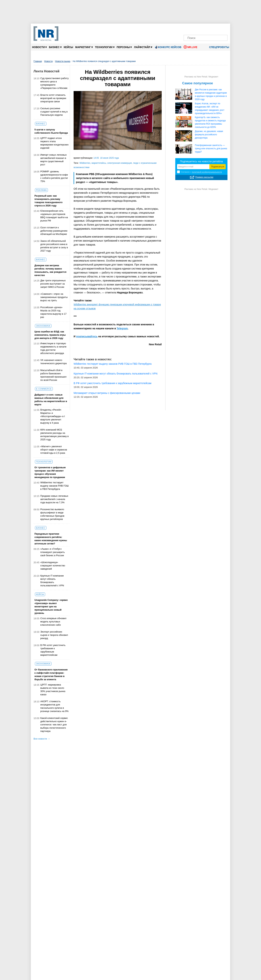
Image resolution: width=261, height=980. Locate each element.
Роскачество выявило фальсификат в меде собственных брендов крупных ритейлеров (52, 514)
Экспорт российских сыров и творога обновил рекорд (54, 635)
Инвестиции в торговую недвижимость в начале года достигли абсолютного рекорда (53, 348)
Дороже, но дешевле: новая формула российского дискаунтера (209, 135)
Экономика (43, 326)
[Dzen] (205, 29)
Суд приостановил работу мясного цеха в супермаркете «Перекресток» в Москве (55, 83)
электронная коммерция (120, 163)
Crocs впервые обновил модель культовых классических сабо (53, 622)
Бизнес (55, 47)
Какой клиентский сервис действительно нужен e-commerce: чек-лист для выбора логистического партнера (54, 725)
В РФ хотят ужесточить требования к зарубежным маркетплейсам (53, 650)
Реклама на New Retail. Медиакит (201, 77)
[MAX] (199, 29)
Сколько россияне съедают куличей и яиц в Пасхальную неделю (54, 112)
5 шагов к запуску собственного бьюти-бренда (51, 131)
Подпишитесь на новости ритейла (201, 161)
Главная (38, 61)
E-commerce (44, 389)
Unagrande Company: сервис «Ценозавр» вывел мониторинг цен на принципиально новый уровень (51, 607)
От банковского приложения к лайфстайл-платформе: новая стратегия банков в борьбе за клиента (51, 675)
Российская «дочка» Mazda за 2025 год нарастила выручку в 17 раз (54, 312)
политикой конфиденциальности (207, 172)
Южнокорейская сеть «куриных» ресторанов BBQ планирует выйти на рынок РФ (54, 216)
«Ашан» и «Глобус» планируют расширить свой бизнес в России (53, 552)
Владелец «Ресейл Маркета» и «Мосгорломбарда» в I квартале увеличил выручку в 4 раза (53, 416)
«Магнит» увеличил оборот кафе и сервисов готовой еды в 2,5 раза (54, 450)
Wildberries (85, 163)
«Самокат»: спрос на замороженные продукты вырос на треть (54, 297)
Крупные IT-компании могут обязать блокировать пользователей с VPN (52, 581)
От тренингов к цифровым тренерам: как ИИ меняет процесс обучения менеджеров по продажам (50, 472)
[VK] (193, 29)
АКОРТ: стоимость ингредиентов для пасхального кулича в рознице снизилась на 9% (55, 706)
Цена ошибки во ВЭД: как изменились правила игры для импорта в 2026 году (50, 335)
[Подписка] (224, 29)
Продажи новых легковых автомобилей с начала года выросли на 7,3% (54, 499)
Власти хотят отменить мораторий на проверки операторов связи (53, 98)
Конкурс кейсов (168, 47)
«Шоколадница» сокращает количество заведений (53, 566)
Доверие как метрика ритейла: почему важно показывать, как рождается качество (50, 270)
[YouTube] (212, 29)
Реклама (41, 190)
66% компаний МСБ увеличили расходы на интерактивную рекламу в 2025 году (55, 435)
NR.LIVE (190, 47)
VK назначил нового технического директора (54, 362)
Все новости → (42, 739)
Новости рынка (63, 61)
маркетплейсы (99, 163)
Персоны (124, 47)
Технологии (105, 47)
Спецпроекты (218, 47)
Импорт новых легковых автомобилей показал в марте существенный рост (54, 160)
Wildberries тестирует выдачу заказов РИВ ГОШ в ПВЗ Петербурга (55, 486)
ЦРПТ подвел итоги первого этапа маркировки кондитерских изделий (55, 143)
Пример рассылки (204, 177)
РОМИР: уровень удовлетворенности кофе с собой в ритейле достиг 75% (54, 176)
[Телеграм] (187, 29)
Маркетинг (84, 47)
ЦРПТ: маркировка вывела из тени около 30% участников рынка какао (53, 690)
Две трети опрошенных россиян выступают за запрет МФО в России (53, 284)
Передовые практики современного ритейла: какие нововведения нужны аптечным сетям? (51, 539)
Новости (39, 47)
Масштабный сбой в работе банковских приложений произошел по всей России (53, 375)
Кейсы (69, 47)
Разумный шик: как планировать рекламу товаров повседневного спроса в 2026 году (48, 201)
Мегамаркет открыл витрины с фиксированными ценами (107, 393)
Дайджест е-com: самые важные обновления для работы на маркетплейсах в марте (51, 400)
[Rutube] (218, 29)
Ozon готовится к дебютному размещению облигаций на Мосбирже (54, 231)
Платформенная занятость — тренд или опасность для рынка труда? (211, 149)
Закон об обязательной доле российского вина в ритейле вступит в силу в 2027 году (54, 246)
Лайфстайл (143, 47)
